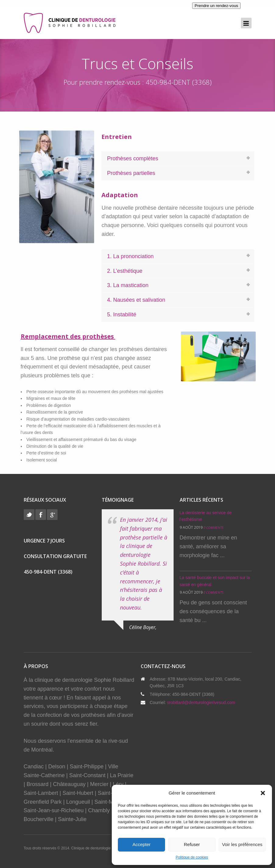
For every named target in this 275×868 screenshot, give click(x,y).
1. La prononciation (130, 256)
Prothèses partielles (131, 173)
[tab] (178, 159)
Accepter (141, 844)
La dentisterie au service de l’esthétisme (206, 516)
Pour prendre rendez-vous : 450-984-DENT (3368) (138, 82)
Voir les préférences (242, 844)
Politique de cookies (192, 857)
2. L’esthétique (125, 271)
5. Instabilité (122, 315)
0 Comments (213, 527)
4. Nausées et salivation (136, 300)
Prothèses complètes (132, 158)
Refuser (192, 844)
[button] (263, 793)
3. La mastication (128, 285)
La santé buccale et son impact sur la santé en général (215, 581)
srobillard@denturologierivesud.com (201, 703)
